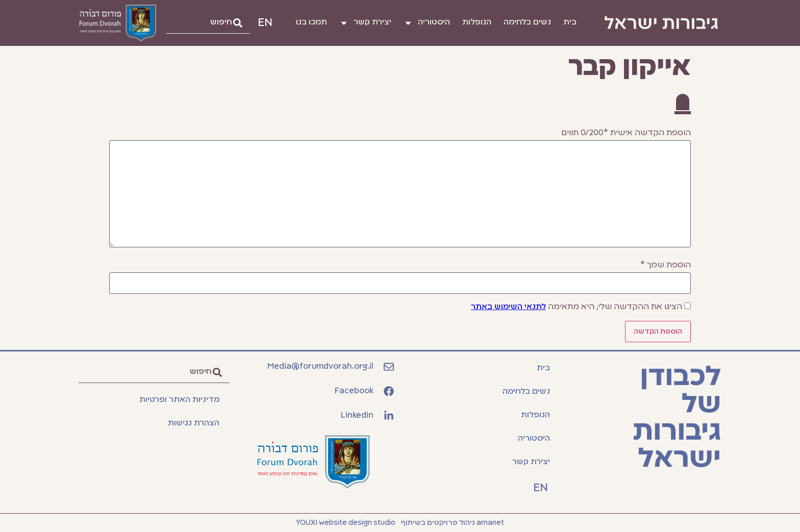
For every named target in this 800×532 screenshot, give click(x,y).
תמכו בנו (311, 22)
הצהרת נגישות (194, 423)
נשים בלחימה (527, 22)
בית (570, 22)
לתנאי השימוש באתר (508, 307)
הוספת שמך (666, 265)
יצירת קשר (365, 23)
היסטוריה (427, 23)
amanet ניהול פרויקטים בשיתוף (452, 523)
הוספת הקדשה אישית (626, 133)
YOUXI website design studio (346, 523)
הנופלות (477, 22)
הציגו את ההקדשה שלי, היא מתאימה (577, 307)
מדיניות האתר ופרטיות (179, 400)
